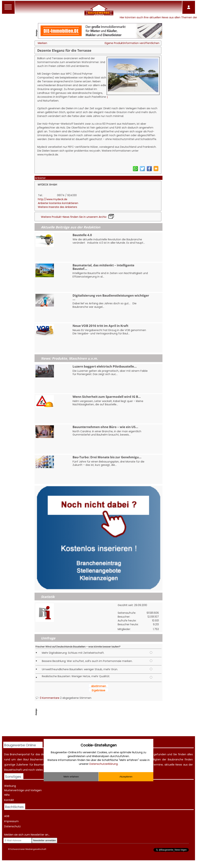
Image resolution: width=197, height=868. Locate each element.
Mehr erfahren (71, 777)
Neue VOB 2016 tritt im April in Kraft (100, 326)
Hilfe (7, 795)
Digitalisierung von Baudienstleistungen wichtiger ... (111, 297)
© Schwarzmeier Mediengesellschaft (27, 849)
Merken (42, 43)
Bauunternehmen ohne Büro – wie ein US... (105, 427)
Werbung (10, 786)
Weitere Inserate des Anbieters (57, 207)
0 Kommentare (47, 698)
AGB (7, 816)
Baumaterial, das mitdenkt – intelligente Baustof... (103, 267)
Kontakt (9, 800)
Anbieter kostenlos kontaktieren (58, 203)
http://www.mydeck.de (53, 199)
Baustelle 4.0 (82, 235)
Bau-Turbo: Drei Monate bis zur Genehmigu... (107, 457)
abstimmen (98, 686)
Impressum (11, 821)
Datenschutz (12, 826)
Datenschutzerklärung (104, 764)
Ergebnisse (98, 690)
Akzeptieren (126, 777)
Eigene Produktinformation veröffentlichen (132, 43)
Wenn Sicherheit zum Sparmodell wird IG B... (107, 397)
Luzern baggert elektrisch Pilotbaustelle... (105, 366)
